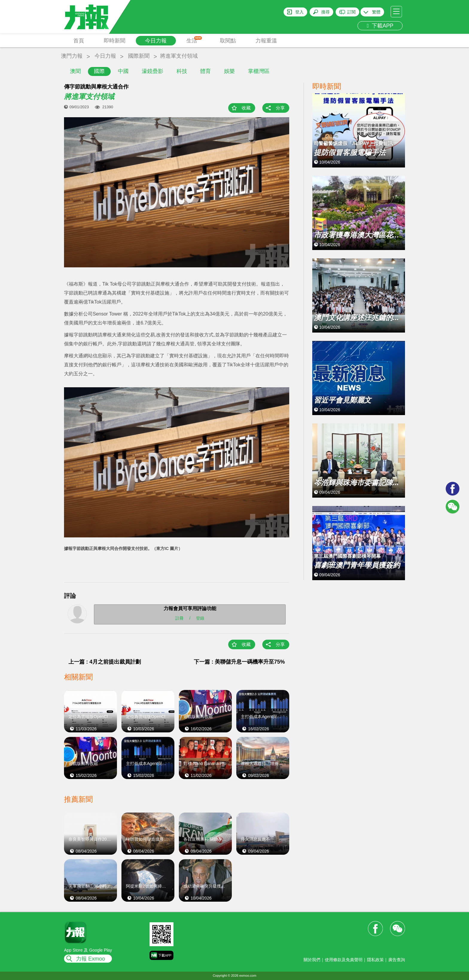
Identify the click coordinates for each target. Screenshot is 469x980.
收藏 (246, 108)
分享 (280, 108)
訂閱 (351, 12)
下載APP (380, 26)
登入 (299, 12)
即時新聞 (115, 41)
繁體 (376, 12)
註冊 (179, 618)
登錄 (200, 618)
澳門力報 (72, 56)
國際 (99, 71)
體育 (205, 71)
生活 (194, 40)
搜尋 (325, 12)
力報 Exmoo (90, 959)
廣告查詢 (397, 960)
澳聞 (75, 71)
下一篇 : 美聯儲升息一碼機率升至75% (239, 662)
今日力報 (156, 41)
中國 (123, 71)
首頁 (79, 41)
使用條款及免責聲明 (344, 960)
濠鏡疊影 (153, 71)
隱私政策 (375, 960)
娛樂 (229, 71)
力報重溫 (266, 41)
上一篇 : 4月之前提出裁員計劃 (105, 662)
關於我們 (312, 960)
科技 (182, 71)
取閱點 (228, 41)
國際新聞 (139, 56)
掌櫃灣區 (259, 71)
